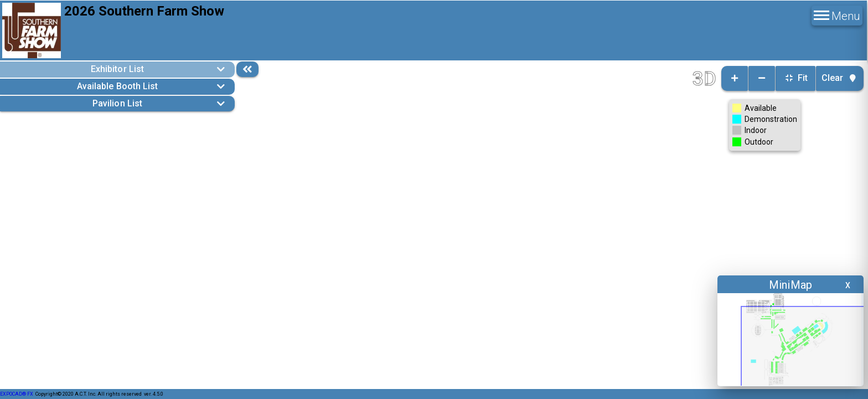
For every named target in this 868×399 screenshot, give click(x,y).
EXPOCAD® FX (17, 394)
